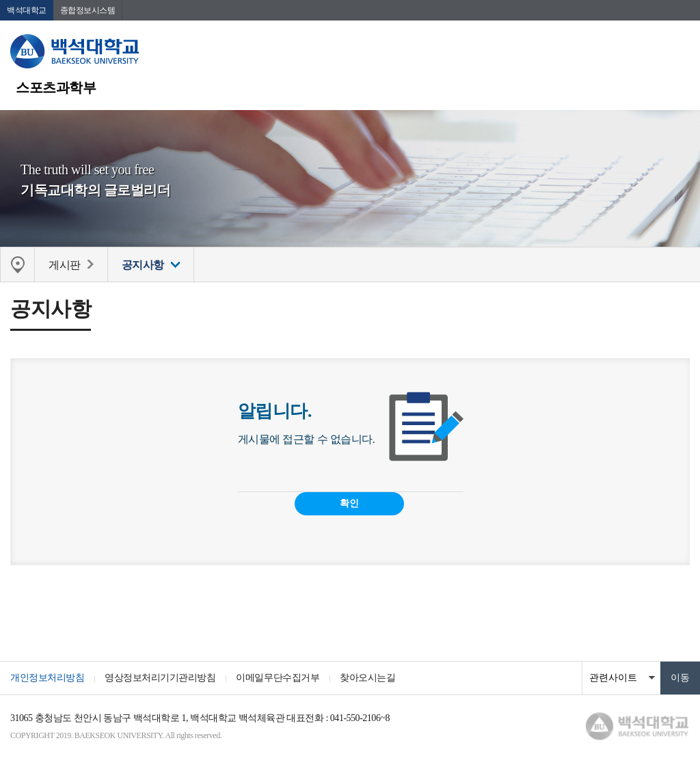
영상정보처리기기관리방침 (160, 678)
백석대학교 (27, 10)
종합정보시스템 (88, 10)
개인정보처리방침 (47, 678)
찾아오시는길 (367, 678)
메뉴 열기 (679, 51)
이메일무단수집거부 (278, 678)
